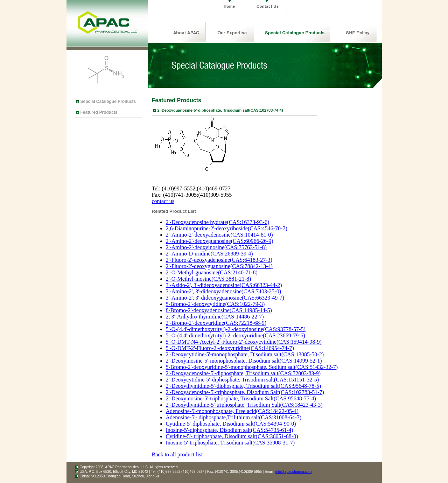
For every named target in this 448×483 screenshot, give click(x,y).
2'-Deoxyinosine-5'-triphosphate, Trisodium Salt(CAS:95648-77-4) (241, 398)
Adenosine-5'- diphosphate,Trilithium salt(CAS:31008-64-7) (234, 417)
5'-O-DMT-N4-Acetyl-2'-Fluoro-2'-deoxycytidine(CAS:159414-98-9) (244, 342)
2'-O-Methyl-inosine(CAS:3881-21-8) (209, 279)
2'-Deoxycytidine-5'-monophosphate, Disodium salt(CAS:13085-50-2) (245, 354)
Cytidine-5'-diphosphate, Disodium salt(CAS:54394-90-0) (231, 424)
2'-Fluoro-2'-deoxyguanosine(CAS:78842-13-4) (219, 266)
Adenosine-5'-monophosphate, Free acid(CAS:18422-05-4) (232, 411)
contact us (163, 201)
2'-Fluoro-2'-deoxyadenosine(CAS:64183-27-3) (219, 260)
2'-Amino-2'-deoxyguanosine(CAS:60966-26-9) (220, 241)
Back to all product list (177, 454)
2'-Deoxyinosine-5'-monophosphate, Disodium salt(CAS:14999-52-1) (244, 361)
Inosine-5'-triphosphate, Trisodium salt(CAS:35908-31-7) (230, 443)
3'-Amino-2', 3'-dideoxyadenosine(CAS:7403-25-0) (223, 291)
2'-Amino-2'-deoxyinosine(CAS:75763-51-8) (216, 247)
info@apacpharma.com (294, 472)
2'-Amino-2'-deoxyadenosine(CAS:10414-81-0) (219, 235)
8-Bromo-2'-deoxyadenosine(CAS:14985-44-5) (219, 310)
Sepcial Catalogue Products (108, 101)
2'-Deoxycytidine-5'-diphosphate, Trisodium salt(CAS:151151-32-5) (243, 380)
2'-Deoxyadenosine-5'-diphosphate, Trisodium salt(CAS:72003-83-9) (243, 373)
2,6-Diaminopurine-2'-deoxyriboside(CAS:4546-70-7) (227, 228)
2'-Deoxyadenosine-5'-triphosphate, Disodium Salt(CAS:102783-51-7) (245, 392)
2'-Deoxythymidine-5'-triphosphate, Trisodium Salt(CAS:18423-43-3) (244, 405)
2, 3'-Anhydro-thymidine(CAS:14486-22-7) (215, 317)
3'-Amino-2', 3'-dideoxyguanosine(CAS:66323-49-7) (225, 298)
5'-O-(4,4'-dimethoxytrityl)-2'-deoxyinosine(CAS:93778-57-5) (236, 329)
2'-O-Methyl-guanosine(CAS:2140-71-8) (212, 272)
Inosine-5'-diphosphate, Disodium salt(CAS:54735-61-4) (230, 430)
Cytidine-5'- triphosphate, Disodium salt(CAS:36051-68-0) (232, 436)
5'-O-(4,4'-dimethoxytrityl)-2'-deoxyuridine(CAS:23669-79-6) (236, 335)
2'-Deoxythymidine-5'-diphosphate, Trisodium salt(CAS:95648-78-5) (244, 386)
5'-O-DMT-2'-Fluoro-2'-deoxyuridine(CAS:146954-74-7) (230, 348)
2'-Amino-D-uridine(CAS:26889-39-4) (209, 254)
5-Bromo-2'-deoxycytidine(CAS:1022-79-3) (215, 304)
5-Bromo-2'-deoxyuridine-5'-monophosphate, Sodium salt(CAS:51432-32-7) (252, 367)
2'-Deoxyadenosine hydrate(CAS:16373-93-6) (218, 222)
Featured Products (99, 112)
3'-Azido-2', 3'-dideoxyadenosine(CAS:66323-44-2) (224, 285)
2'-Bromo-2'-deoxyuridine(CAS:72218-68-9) (216, 323)
